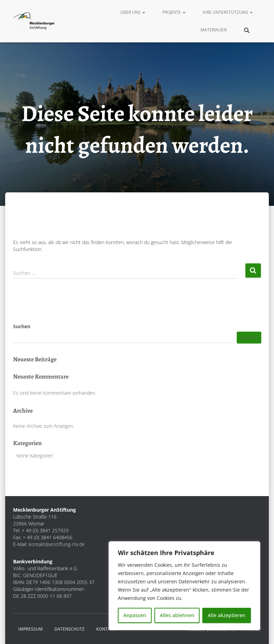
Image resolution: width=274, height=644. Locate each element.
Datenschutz (69, 629)
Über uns (133, 12)
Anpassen (135, 615)
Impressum (31, 629)
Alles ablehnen (177, 615)
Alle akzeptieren (227, 615)
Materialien (214, 30)
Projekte (174, 12)
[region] (184, 586)
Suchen (22, 326)
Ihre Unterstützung (228, 12)
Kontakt (106, 629)
